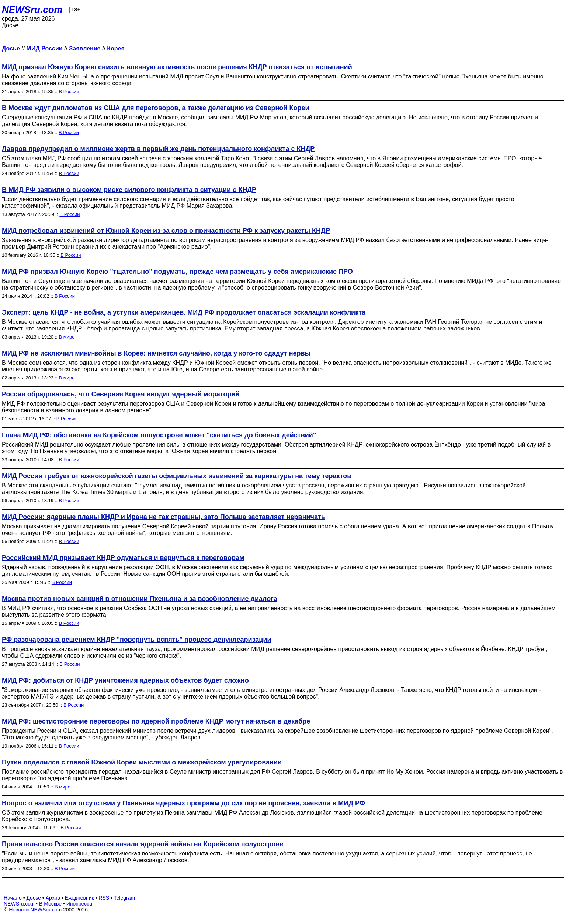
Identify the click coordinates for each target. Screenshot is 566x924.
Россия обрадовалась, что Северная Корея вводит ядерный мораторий (121, 394)
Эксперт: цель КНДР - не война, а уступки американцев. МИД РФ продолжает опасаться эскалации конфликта (184, 312)
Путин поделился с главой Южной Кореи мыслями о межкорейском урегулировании (142, 762)
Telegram (125, 898)
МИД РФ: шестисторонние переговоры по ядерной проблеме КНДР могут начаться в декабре (156, 721)
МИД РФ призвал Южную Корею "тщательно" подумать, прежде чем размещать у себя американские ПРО (177, 272)
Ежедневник (79, 898)
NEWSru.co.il (19, 904)
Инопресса (79, 904)
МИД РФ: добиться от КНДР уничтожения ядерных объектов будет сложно (125, 680)
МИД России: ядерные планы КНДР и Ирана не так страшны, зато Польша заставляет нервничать (164, 517)
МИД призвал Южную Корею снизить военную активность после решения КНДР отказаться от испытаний (177, 67)
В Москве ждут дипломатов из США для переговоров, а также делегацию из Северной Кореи (155, 108)
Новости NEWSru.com (35, 910)
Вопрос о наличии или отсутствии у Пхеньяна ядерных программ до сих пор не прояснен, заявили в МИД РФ (183, 803)
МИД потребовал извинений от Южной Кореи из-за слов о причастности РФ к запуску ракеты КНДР (166, 231)
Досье (34, 898)
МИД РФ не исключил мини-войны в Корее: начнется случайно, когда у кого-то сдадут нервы (156, 353)
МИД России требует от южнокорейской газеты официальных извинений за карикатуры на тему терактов (176, 476)
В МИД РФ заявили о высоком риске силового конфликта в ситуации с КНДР (129, 190)
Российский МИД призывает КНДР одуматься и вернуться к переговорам (123, 558)
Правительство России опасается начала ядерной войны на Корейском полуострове (143, 844)
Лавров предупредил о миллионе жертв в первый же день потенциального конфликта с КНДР (158, 149)
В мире (67, 337)
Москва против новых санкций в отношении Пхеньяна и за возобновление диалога (140, 599)
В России (69, 92)
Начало (13, 898)
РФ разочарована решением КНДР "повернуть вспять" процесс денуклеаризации (137, 640)
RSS (104, 898)
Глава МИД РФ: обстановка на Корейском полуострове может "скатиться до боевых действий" (159, 435)
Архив (53, 898)
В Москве (50, 904)
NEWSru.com (32, 10)
